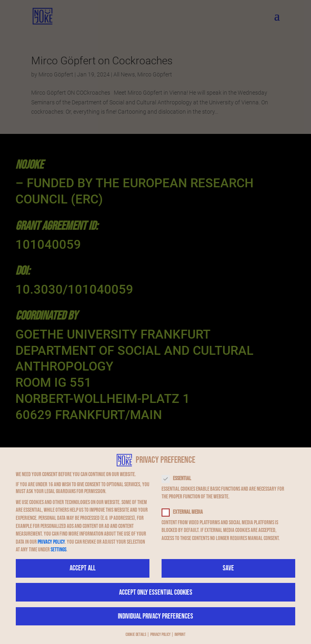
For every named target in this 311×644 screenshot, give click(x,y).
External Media (186, 512)
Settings (59, 550)
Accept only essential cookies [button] (156, 592)
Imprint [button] (180, 635)
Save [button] (228, 568)
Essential (180, 478)
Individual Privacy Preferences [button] (155, 616)
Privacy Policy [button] (160, 635)
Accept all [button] (83, 568)
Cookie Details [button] (136, 635)
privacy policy (51, 542)
